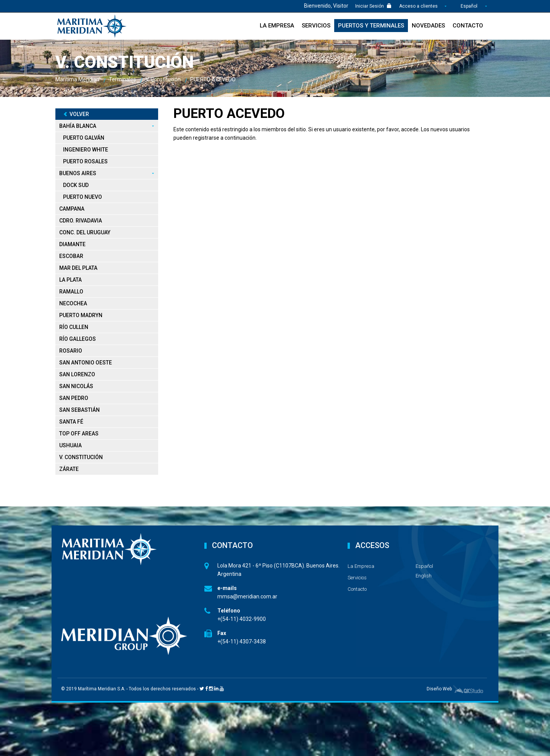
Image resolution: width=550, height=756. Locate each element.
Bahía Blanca (78, 126)
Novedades (428, 26)
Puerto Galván (84, 137)
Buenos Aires (78, 173)
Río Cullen (74, 327)
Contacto (468, 26)
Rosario (71, 350)
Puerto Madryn (81, 315)
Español (469, 6)
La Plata (70, 279)
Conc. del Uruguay (85, 232)
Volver (76, 114)
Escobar (71, 256)
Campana (72, 208)
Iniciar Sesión (373, 6)
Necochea (73, 303)
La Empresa (277, 26)
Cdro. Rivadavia (81, 220)
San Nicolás (76, 386)
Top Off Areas (79, 433)
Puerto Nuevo (82, 197)
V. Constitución (81, 457)
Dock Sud (76, 185)
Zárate (69, 469)
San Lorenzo (77, 374)
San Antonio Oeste (86, 362)
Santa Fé (71, 421)
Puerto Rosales (85, 161)
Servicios (316, 26)
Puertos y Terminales (371, 26)
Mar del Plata (78, 268)
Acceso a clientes (419, 6)
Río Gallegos (78, 339)
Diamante (72, 244)
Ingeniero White (86, 149)
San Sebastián (79, 409)
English (424, 576)
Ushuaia (70, 445)
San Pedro (74, 398)
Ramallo (71, 291)
